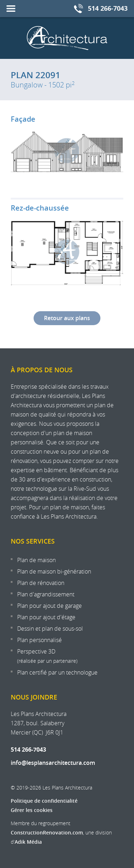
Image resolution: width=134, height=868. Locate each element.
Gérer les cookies (32, 810)
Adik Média (28, 842)
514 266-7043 (28, 750)
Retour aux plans (67, 318)
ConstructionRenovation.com (47, 832)
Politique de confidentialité (44, 801)
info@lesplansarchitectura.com (53, 763)
